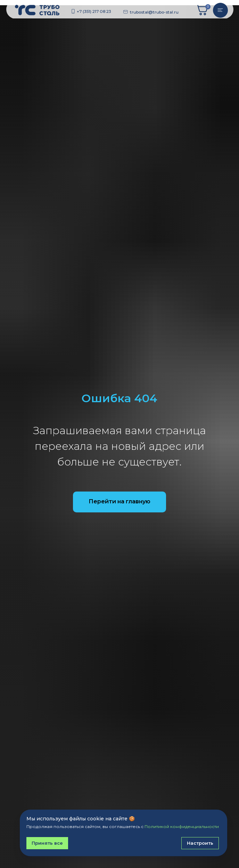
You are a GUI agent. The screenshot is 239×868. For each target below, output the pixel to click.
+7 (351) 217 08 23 (94, 11)
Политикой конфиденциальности (182, 826)
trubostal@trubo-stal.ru (154, 12)
